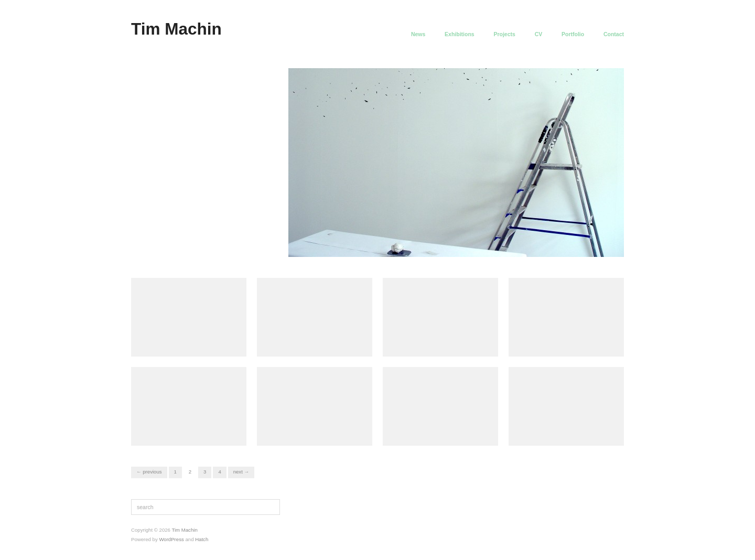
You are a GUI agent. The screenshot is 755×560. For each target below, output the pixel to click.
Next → (241, 472)
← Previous (149, 472)
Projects (504, 34)
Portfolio (573, 34)
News (418, 34)
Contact (614, 34)
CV (539, 34)
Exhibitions (460, 34)
